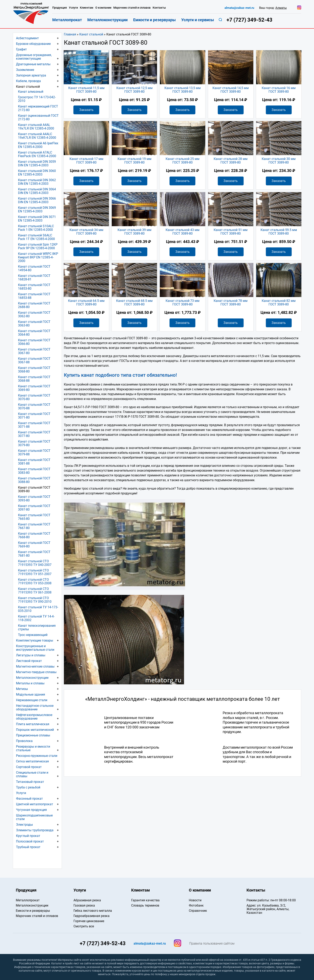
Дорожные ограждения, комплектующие (34, 57)
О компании (103, 8)
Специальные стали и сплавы (32, 774)
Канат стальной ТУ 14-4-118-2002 (36, 618)
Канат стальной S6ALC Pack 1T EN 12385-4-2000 (36, 237)
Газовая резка (84, 905)
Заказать (86, 110)
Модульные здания (31, 694)
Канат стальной (91, 34)
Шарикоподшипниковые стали (34, 817)
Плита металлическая (33, 724)
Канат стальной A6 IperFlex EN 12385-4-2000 (38, 145)
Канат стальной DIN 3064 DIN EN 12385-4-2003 (37, 191)
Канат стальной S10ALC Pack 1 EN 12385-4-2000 (36, 228)
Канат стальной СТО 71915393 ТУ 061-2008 (35, 591)
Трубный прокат (28, 847)
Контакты (159, 8)
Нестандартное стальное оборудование (35, 707)
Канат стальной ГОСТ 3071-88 (34, 425)
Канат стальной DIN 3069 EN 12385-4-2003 (37, 209)
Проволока (24, 741)
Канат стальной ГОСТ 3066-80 (34, 342)
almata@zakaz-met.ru (239, 8)
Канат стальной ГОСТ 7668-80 (34, 535)
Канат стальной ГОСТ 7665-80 (34, 517)
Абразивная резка (87, 900)
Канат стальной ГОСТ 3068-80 (34, 370)
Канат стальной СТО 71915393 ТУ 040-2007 (35, 563)
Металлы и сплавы (30, 683)
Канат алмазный (31, 92)
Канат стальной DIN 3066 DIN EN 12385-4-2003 (37, 200)
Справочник (198, 911)
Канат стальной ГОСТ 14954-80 (34, 268)
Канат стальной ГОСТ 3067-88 (34, 360)
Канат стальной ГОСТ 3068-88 (34, 379)
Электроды (24, 825)
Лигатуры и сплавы (31, 655)
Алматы (281, 8)
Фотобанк (196, 905)
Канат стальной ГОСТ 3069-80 (34, 388)
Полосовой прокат (30, 841)
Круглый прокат (28, 836)
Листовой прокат (29, 661)
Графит (21, 49)
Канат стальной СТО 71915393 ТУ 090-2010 (35, 600)
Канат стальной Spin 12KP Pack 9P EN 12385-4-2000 (38, 246)
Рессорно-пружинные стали (37, 756)
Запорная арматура (31, 75)
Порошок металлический (35, 730)
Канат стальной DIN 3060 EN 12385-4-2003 (37, 173)
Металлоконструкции (32, 678)
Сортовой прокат (29, 767)
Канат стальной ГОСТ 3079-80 (34, 443)
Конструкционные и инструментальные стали (35, 648)
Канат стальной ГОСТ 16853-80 (34, 287)
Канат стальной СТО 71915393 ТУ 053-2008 (35, 581)
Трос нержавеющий (33, 635)
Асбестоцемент (27, 38)
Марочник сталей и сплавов (132, 8)
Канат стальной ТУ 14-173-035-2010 (38, 609)
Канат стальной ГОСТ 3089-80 (34, 489)
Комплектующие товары (35, 640)
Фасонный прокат (29, 799)
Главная (70, 34)
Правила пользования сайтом (212, 944)
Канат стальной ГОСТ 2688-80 (34, 305)
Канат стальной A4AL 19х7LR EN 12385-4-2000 (36, 127)
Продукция (60, 8)
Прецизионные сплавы (33, 735)
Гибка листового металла (93, 911)
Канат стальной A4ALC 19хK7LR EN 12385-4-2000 (37, 136)
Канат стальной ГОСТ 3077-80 (34, 434)
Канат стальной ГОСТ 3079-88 (34, 452)
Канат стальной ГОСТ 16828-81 (34, 278)
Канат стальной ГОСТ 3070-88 (34, 406)
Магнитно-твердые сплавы (36, 672)
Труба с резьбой (28, 787)
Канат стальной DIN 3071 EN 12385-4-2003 (37, 219)
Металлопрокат (67, 20)
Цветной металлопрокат (35, 804)
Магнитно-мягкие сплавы (35, 666)
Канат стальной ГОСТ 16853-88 (34, 296)
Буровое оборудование (33, 44)
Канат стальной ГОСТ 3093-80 (34, 499)
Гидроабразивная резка (92, 916)
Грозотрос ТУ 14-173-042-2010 (37, 99)
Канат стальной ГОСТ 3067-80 (34, 351)
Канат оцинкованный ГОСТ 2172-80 (38, 117)
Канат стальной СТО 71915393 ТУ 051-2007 (35, 572)
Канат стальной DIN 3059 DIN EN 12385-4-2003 (37, 163)
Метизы (22, 689)
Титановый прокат (30, 782)
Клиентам (87, 8)
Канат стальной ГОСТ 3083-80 (34, 471)
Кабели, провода (28, 81)
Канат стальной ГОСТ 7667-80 (34, 526)
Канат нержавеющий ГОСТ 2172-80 (38, 108)
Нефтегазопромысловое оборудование (34, 717)
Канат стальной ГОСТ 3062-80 (34, 314)
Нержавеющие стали (32, 700)
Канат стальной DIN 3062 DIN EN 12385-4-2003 (37, 182)
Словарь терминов (145, 905)
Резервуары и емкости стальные (33, 748)
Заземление (25, 70)
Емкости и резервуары (154, 20)
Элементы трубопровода (35, 830)
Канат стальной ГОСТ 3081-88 (34, 462)
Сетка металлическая (32, 761)
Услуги (21, 793)
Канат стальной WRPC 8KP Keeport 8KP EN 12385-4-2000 (38, 257)
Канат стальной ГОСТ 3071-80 (34, 416)
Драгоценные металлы (33, 64)
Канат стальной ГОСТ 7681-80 (34, 554)
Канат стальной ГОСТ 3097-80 (34, 508)
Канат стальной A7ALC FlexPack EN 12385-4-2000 (37, 154)
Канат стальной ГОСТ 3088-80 (34, 480)
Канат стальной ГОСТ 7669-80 (34, 545)
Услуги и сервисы (198, 20)
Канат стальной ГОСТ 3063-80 (34, 324)
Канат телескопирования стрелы (37, 627)
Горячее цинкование (89, 921)
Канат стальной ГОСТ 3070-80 (34, 397)
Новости (195, 900)
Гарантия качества (145, 900)
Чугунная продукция (31, 810)
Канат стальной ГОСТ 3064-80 (34, 333)
